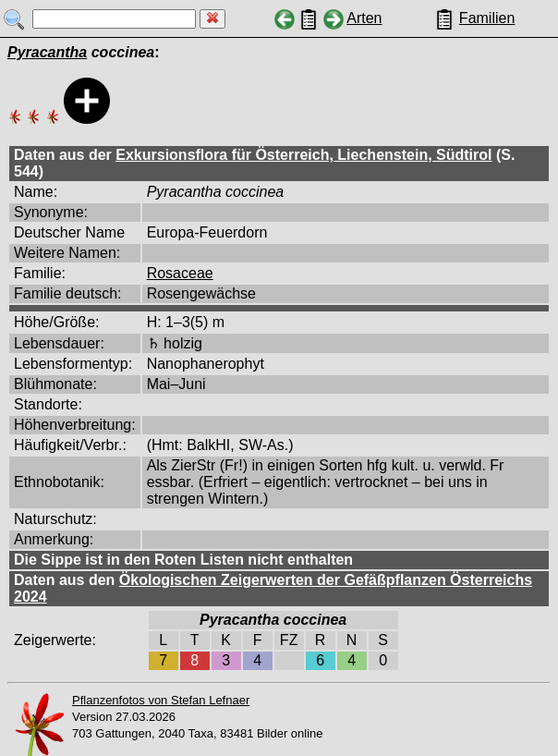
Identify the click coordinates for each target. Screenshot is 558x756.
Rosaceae (180, 273)
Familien (487, 18)
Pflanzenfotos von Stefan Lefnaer (161, 700)
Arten (364, 18)
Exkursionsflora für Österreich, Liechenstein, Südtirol (303, 155)
